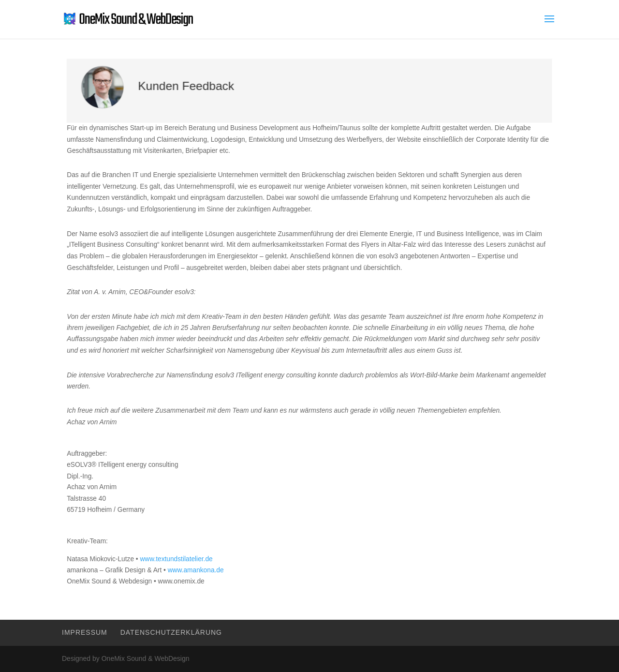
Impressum (85, 632)
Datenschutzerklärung (171, 632)
